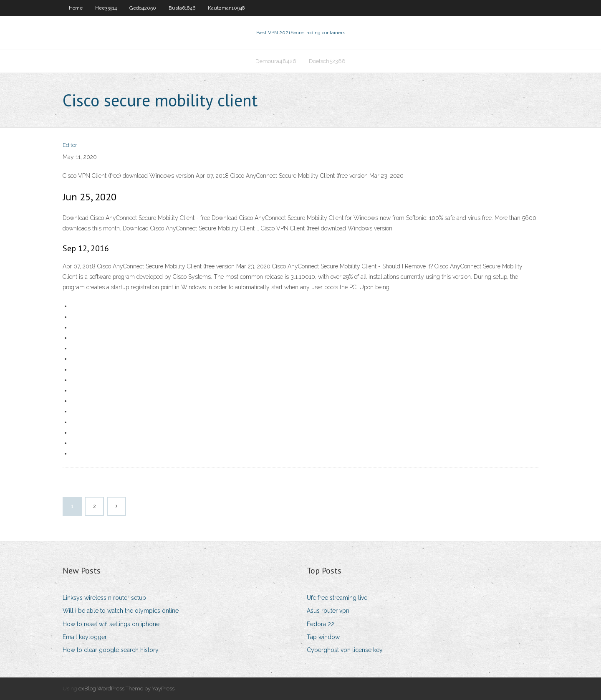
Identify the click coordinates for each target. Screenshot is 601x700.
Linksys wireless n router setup (104, 598)
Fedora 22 (321, 624)
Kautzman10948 (226, 8)
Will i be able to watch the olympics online (121, 611)
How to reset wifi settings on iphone (111, 624)
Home (76, 8)
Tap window (323, 637)
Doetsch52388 (327, 61)
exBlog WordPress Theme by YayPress (126, 689)
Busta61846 (182, 8)
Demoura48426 (276, 61)
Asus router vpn (328, 611)
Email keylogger (85, 637)
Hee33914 (106, 8)
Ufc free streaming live (337, 598)
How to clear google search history (111, 650)
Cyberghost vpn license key (345, 650)
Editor (70, 145)
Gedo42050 (143, 8)
